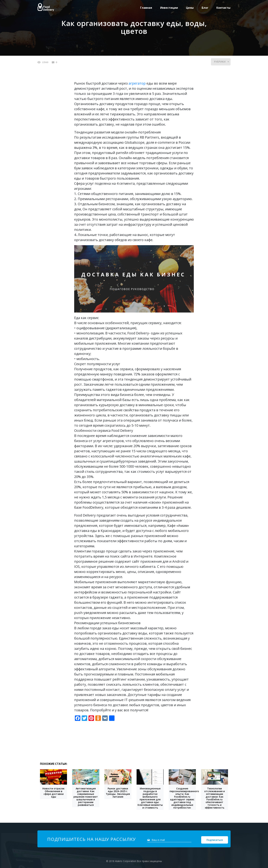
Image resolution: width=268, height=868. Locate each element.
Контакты (223, 8)
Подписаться (215, 840)
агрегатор (137, 83)
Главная (146, 8)
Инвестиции (169, 8)
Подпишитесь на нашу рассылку (91, 839)
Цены (190, 8)
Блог (205, 8)
